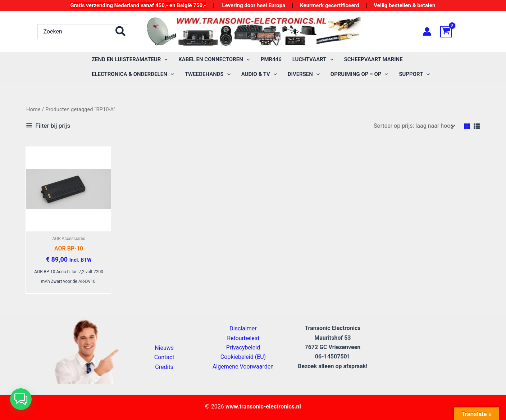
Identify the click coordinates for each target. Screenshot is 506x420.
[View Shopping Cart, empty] (455, 32)
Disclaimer (243, 328)
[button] (21, 399)
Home (33, 109)
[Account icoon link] (427, 31)
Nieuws (164, 348)
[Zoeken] (121, 32)
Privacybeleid (243, 347)
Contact (164, 357)
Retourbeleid (243, 338)
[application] (164, 60)
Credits (164, 367)
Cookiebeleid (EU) (243, 357)
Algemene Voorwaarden (243, 367)
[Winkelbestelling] (414, 126)
